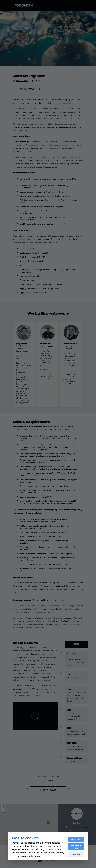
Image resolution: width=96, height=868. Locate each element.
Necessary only (76, 847)
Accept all (76, 839)
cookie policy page (31, 856)
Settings (76, 854)
